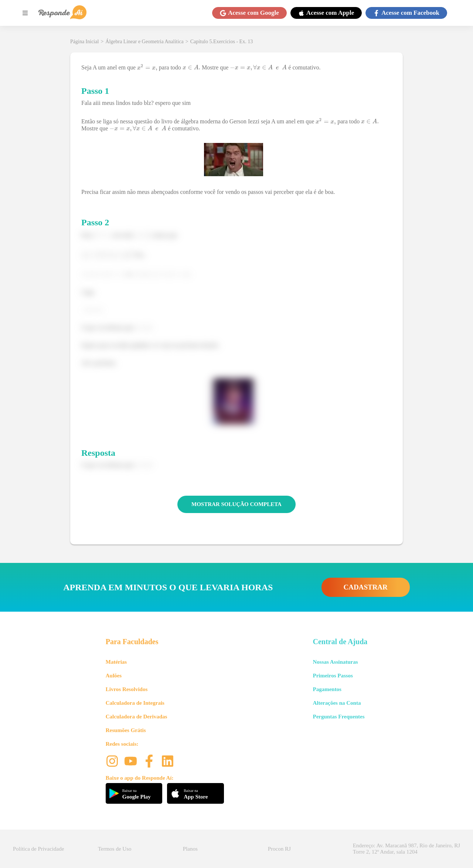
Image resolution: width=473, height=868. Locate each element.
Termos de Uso (115, 849)
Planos (190, 849)
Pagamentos (327, 689)
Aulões (114, 676)
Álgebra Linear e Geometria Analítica (144, 42)
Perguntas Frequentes (338, 717)
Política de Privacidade (38, 849)
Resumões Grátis (126, 730)
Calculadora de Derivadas (137, 717)
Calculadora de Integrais (135, 703)
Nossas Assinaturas (335, 662)
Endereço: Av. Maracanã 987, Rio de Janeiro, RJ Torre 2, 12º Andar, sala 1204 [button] (406, 849)
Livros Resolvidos (127, 689)
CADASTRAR (366, 587)
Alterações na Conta (337, 703)
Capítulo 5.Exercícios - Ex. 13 (222, 42)
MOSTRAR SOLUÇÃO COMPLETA (236, 504)
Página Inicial (84, 42)
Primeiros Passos (333, 676)
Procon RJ (279, 849)
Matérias (116, 662)
